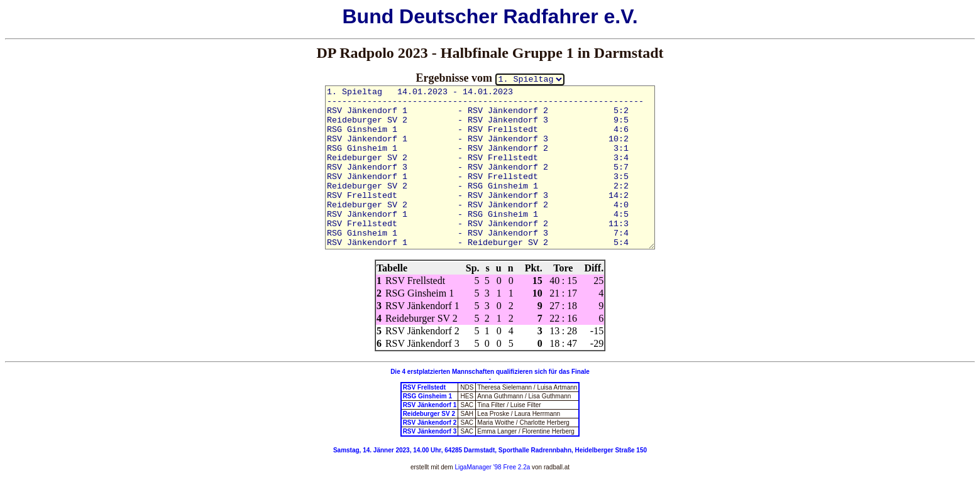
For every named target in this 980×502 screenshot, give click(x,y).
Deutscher (449, 16)
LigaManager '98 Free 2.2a (492, 467)
